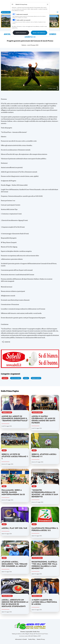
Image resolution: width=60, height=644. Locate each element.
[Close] (48, 4)
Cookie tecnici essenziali (22, 14)
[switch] (14, 20)
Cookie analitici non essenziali (23, 20)
